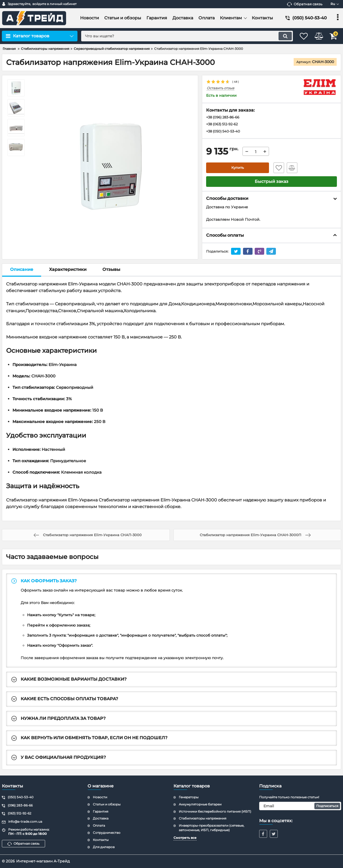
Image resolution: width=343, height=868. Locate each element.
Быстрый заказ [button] (272, 182)
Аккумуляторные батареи (200, 804)
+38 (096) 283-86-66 (225, 118)
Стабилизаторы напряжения (203, 818)
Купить (237, 169)
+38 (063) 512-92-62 (224, 125)
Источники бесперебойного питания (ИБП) (215, 811)
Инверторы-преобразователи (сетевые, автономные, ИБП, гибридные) (212, 828)
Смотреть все (185, 838)
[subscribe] (300, 806)
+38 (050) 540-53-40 (225, 132)
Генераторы (189, 797)
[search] (181, 36)
